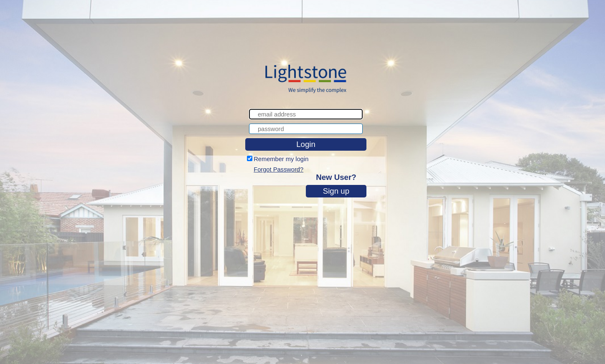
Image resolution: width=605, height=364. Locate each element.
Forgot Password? (278, 169)
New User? (336, 177)
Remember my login (281, 159)
